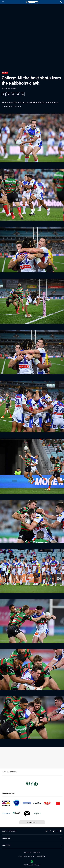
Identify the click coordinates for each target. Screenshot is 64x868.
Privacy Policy (36, 852)
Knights (5, 73)
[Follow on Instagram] (57, 831)
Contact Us (31, 857)
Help (26, 857)
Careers (21, 857)
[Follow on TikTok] (47, 831)
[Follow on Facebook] (50, 831)
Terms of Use (28, 852)
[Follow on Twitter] (54, 831)
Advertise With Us (41, 857)
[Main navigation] (3, 2)
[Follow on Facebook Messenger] (61, 831)
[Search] (61, 2)
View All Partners (32, 822)
